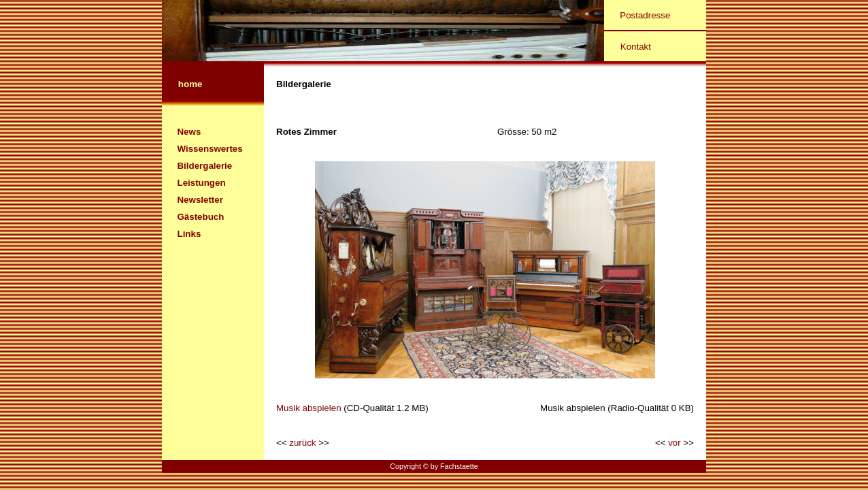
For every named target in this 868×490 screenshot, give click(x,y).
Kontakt (636, 47)
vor (674, 443)
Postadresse (645, 15)
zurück (302, 443)
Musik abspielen (309, 408)
